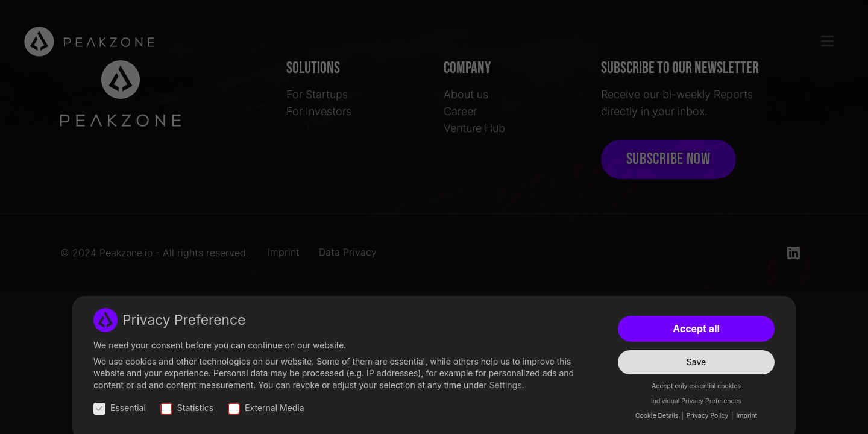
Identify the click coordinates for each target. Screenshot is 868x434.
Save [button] (696, 362)
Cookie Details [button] (658, 416)
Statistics (187, 408)
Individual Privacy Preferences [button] (696, 401)
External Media (266, 408)
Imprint (747, 416)
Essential (120, 408)
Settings (506, 385)
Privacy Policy (708, 416)
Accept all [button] (696, 329)
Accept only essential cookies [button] (696, 387)
